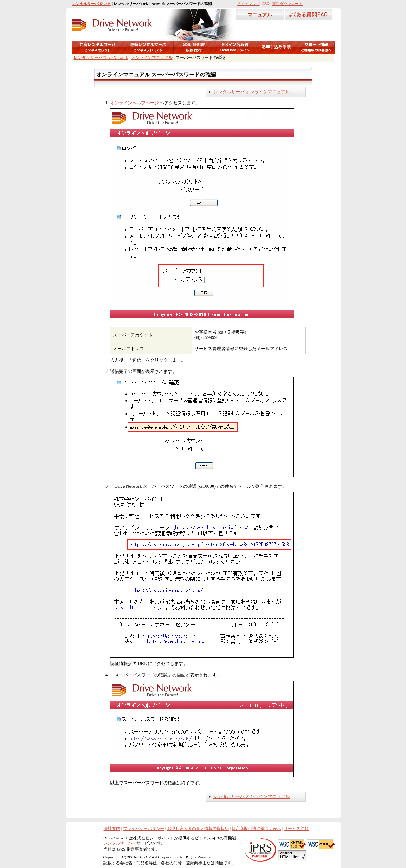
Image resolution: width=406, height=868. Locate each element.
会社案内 (112, 829)
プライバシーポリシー (144, 829)
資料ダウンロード (287, 4)
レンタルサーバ (118, 843)
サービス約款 (296, 829)
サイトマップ (248, 4)
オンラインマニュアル (152, 58)
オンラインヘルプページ (134, 103)
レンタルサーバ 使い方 (92, 4)
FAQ (266, 3)
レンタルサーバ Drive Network (101, 58)
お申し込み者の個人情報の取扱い (198, 829)
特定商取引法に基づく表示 (256, 829)
